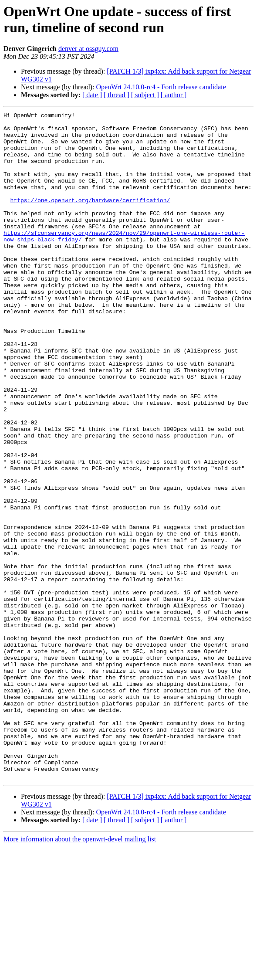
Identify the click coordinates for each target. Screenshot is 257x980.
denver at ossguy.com (88, 49)
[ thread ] (117, 95)
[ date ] (92, 95)
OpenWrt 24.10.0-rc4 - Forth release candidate (161, 87)
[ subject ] (145, 95)
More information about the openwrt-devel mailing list (80, 972)
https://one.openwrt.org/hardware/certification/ (90, 218)
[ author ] (174, 95)
